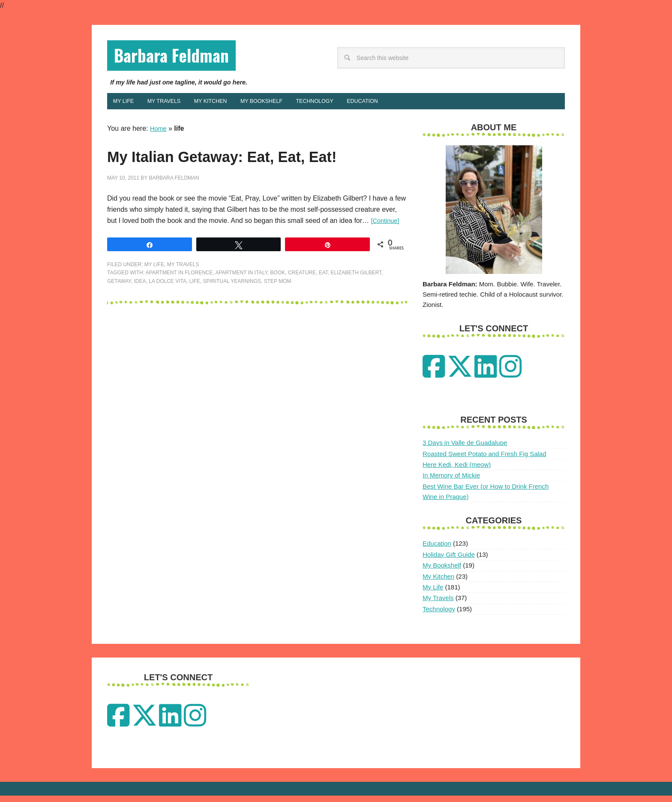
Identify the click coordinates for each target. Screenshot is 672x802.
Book (278, 304)
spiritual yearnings (232, 312)
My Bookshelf (442, 572)
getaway (119, 312)
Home (159, 135)
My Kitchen (438, 583)
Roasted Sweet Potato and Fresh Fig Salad (484, 460)
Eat (323, 304)
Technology (439, 615)
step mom (278, 312)
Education (437, 550)
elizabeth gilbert (356, 304)
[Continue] (387, 252)
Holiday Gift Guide (449, 561)
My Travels (183, 296)
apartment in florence (179, 304)
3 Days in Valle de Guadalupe (465, 449)
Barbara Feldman (185, 57)
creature (302, 304)
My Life (154, 296)
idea (140, 312)
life (195, 312)
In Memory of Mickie (451, 482)
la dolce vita (168, 312)
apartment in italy (241, 304)
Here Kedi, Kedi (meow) (457, 471)
